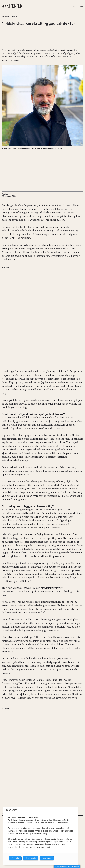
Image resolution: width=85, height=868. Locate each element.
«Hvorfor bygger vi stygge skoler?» (30, 213)
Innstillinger (47, 858)
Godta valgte (31, 858)
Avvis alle (15, 858)
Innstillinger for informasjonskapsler (67, 866)
